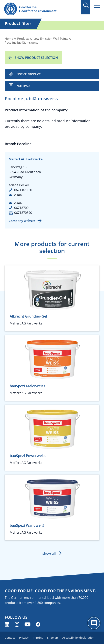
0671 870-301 (24, 190)
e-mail (19, 195)
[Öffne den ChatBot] (94, 623)
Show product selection (36, 58)
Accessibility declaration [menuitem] (78, 638)
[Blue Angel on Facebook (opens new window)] (38, 624)
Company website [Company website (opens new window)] (22, 221)
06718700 (21, 208)
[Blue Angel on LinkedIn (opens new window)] (7, 624)
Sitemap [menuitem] (52, 638)
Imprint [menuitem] (38, 638)
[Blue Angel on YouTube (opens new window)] (27, 624)
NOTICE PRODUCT (29, 74)
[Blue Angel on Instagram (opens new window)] (17, 624)
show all (49, 553)
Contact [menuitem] (10, 638)
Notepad (23, 86)
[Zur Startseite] (38, 9)
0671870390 (23, 213)
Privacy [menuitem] (24, 638)
